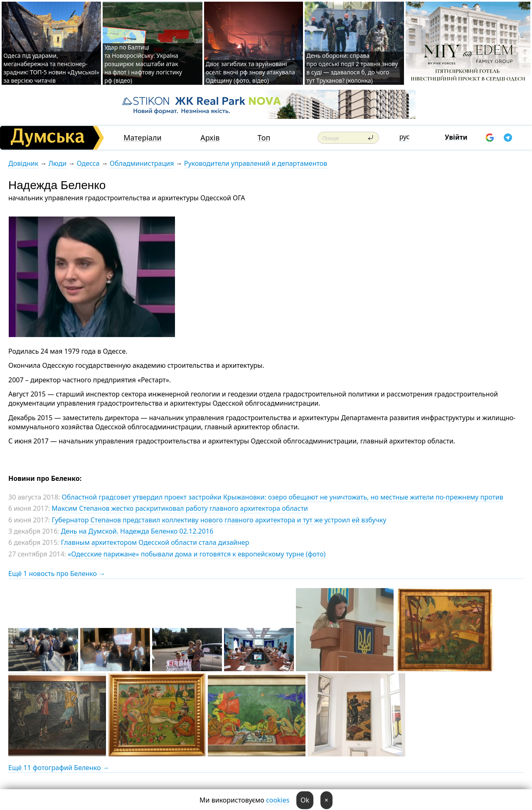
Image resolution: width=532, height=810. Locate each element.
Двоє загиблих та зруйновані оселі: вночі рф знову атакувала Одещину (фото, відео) (250, 72)
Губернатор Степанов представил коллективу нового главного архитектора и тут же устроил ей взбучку (219, 520)
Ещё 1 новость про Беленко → (57, 574)
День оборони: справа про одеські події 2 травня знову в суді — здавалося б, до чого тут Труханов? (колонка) (352, 68)
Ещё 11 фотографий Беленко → (59, 768)
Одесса (88, 163)
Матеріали (143, 138)
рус (405, 137)
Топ (264, 138)
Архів (210, 138)
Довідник (23, 163)
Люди (58, 163)
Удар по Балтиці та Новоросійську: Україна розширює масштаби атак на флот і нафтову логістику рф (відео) (143, 64)
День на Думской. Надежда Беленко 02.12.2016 (137, 531)
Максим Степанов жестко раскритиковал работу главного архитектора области (180, 508)
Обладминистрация (142, 163)
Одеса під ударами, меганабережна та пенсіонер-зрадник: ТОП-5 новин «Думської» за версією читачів (51, 68)
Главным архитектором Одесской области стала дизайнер (155, 542)
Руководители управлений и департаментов (256, 163)
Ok (305, 800)
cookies (278, 800)
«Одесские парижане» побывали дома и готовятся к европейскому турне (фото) (197, 554)
